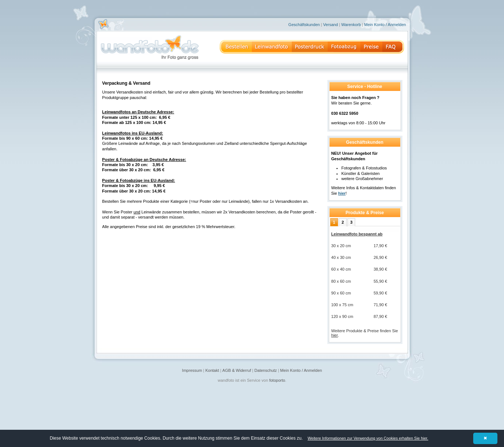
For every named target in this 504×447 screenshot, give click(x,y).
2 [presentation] (343, 222)
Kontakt (212, 370)
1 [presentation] (334, 222)
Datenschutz (266, 370)
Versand (330, 25)
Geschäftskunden (304, 25)
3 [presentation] (352, 222)
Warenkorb (351, 25)
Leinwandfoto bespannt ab (357, 234)
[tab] (334, 222)
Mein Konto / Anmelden (385, 25)
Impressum (192, 370)
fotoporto (277, 380)
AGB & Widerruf (237, 370)
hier (335, 335)
